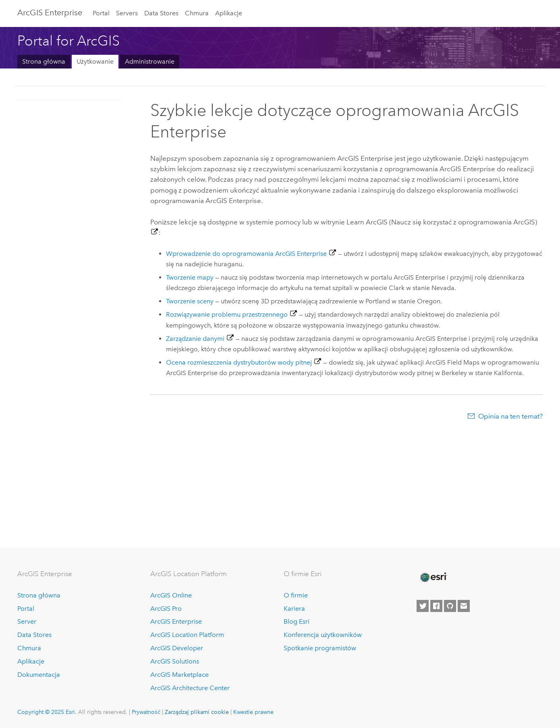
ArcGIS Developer (177, 648)
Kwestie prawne (253, 712)
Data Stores (161, 13)
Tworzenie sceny (190, 301)
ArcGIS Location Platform (187, 635)
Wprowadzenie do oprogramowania (246, 254)
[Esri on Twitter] (423, 606)
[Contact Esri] (464, 606)
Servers (127, 13)
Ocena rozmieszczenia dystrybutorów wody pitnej (239, 362)
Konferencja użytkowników (323, 635)
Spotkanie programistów (320, 648)
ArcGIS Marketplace (179, 675)
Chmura (197, 13)
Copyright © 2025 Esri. (47, 712)
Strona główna (44, 61)
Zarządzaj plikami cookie (197, 712)
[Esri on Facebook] (436, 606)
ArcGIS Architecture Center (190, 688)
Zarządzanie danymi (195, 339)
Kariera (294, 609)
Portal (101, 13)
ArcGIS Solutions (175, 661)
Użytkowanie (95, 61)
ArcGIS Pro (166, 609)
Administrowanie (150, 61)
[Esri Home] (433, 577)
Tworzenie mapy (190, 277)
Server (27, 621)
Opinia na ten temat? (510, 416)
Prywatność (146, 712)
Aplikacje (229, 13)
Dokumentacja (39, 675)
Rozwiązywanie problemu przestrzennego (227, 314)
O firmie (296, 595)
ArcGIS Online (171, 595)
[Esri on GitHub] (450, 606)
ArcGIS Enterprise (50, 12)
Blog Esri (297, 621)
